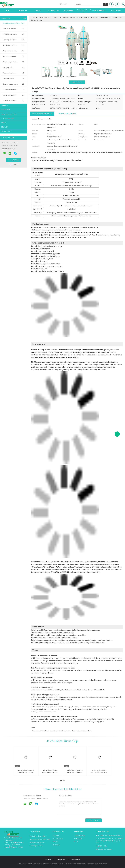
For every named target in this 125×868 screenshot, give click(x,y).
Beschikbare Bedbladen (14, 90)
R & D (76, 842)
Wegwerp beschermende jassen (14, 73)
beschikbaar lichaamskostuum (82, 731)
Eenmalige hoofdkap (14, 40)
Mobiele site (76, 860)
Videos (38, 11)
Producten (23, 11)
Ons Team (56, 845)
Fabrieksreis (68, 11)
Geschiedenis (58, 839)
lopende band (80, 836)
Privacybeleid (61, 860)
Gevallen (5, 127)
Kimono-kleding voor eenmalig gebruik (14, 84)
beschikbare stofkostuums (40, 731)
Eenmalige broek (14, 79)
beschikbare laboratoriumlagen (14, 29)
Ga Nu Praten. (116, 11)
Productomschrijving (67, 114)
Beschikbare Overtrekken (14, 23)
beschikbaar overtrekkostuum (61, 731)
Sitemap (48, 860)
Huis (8, 11)
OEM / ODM (78, 839)
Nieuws (4, 123)
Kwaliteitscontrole (84, 11)
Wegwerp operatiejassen (14, 62)
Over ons (5, 106)
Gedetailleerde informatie (42, 114)
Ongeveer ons (53, 11)
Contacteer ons (99, 11)
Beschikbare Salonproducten (14, 101)
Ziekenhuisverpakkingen (14, 95)
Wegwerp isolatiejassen (14, 34)
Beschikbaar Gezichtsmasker (14, 45)
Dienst (55, 842)
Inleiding (56, 836)
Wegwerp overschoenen (14, 51)
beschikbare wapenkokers (14, 56)
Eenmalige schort (14, 68)
